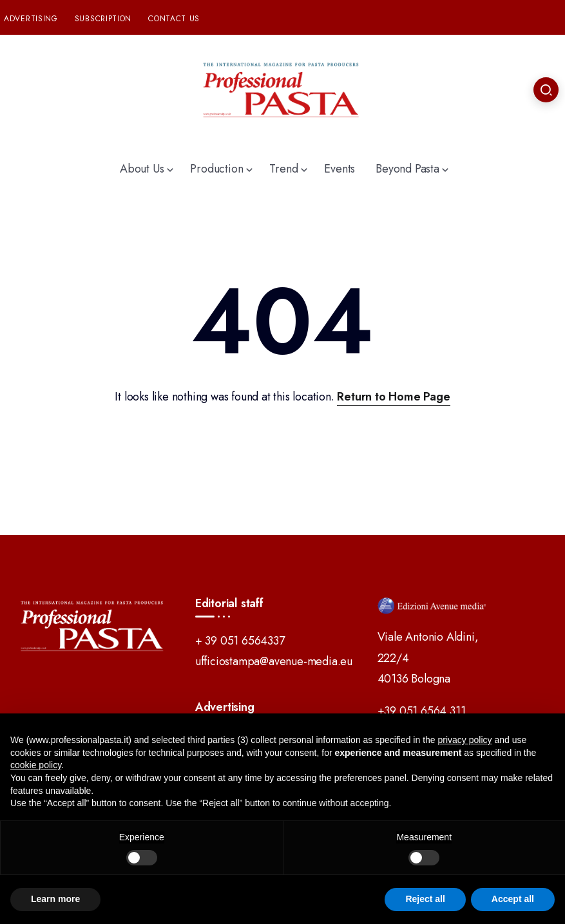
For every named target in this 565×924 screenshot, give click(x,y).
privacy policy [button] (465, 740)
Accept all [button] (513, 899)
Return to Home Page (393, 397)
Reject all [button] (425, 899)
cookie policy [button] (36, 765)
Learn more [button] (55, 899)
